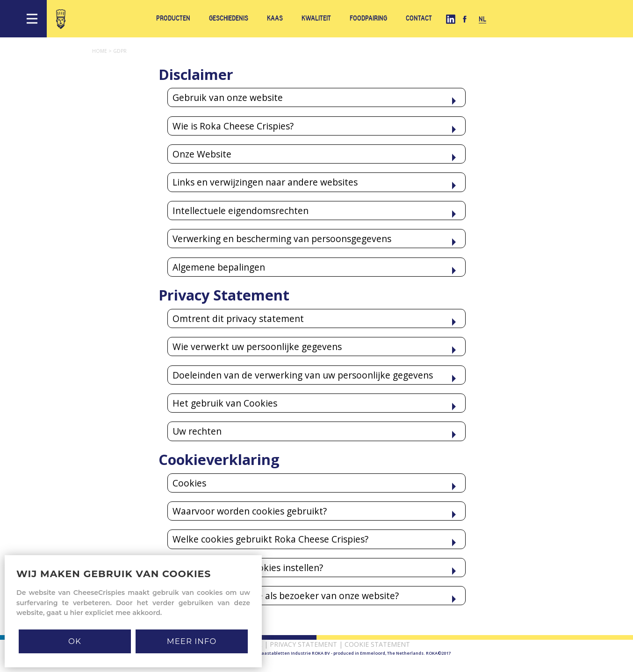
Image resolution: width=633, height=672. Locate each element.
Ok (75, 641)
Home (103, 51)
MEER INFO (192, 641)
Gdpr (120, 51)
